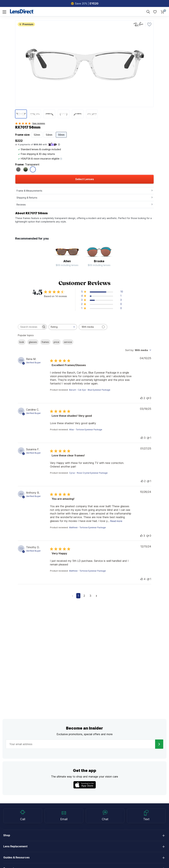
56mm (61, 135)
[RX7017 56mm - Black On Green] (26, 169)
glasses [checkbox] (33, 342)
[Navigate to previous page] (73, 596)
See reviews (39, 123)
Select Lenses (85, 179)
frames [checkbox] (45, 342)
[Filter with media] (93, 327)
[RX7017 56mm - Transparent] (33, 169)
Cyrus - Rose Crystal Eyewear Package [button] (88, 473)
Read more (116, 521)
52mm (37, 135)
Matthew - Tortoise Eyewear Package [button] (87, 527)
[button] (102, 292)
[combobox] (63, 327)
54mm (49, 135)
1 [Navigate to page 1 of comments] (78, 596)
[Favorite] (149, 24)
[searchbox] (29, 327)
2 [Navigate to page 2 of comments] (84, 596)
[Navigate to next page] (96, 596)
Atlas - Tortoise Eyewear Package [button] (86, 430)
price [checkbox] (56, 342)
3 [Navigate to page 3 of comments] (90, 596)
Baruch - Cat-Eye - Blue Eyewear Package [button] (90, 390)
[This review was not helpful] (148, 398)
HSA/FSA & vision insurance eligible (40, 159)
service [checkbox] (68, 342)
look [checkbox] (22, 342)
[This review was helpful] (142, 398)
